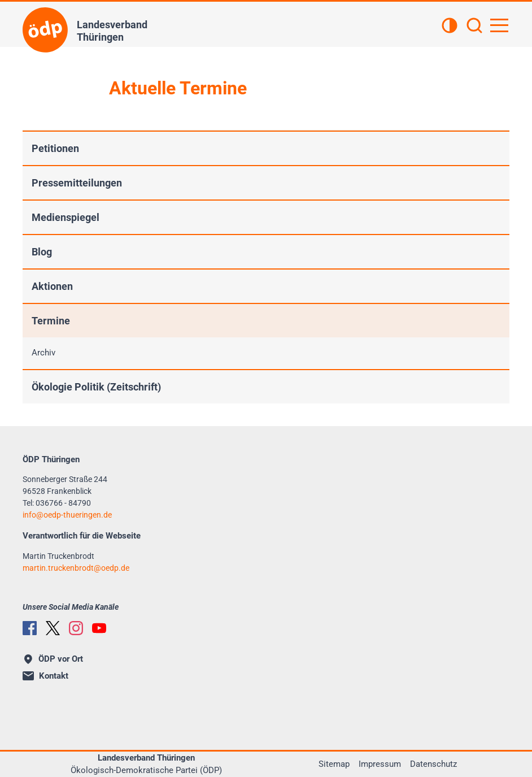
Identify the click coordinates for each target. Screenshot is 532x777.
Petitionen (55, 148)
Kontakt (45, 676)
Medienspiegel (66, 217)
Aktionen (52, 286)
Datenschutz (433, 764)
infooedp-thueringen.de (67, 515)
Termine (51, 321)
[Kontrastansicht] (450, 27)
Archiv (43, 353)
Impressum (380, 764)
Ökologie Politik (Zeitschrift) (96, 387)
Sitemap (334, 764)
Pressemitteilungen (77, 183)
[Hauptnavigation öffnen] (499, 25)
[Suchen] (474, 27)
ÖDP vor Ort (54, 659)
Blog (42, 252)
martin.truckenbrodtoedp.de (76, 568)
